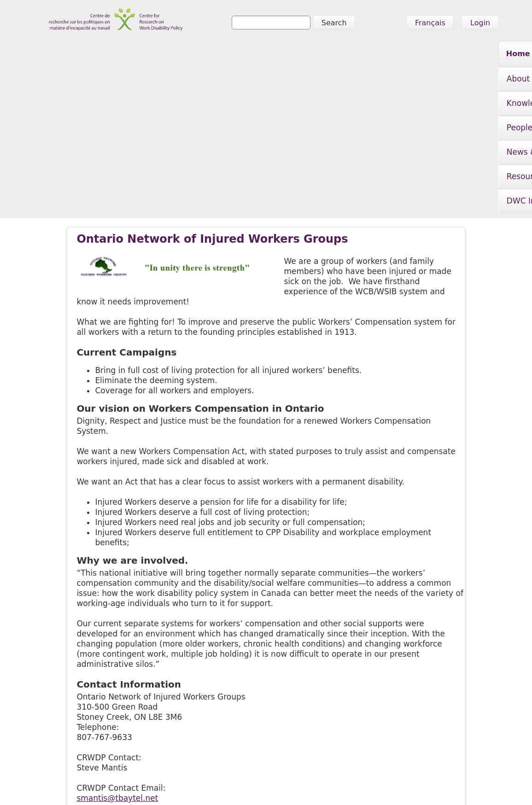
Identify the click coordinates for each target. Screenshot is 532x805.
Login (480, 23)
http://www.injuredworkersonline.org (147, 672)
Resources (383, 55)
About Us (120, 55)
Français (430, 23)
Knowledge (184, 55)
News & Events (310, 55)
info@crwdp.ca (66, 785)
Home (73, 54)
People (243, 55)
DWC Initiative (456, 55)
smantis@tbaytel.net (117, 652)
